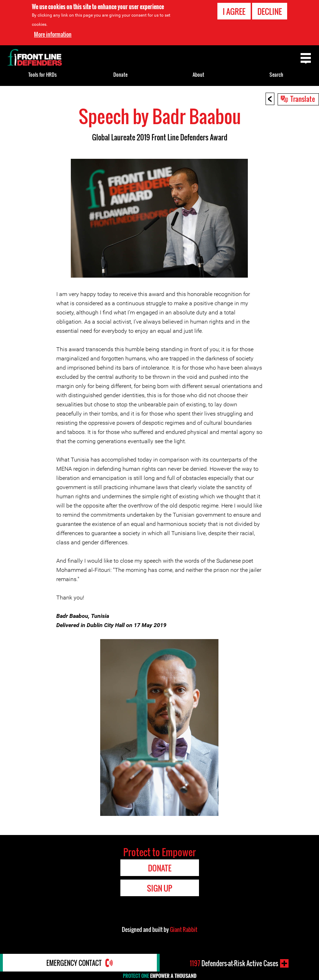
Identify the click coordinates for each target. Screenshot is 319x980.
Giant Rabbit (184, 929)
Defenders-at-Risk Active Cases (234, 963)
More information (53, 34)
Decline (270, 11)
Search (276, 74)
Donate (120, 74)
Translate (303, 99)
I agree (234, 11)
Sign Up (159, 888)
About (198, 74)
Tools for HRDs (42, 74)
